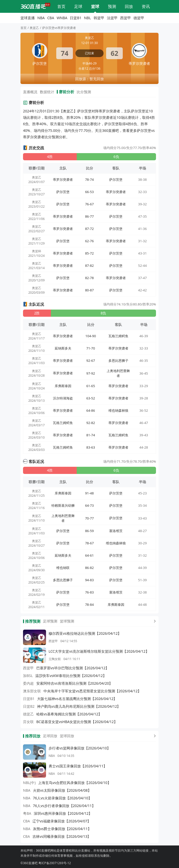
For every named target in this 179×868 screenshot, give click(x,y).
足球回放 (50, 736)
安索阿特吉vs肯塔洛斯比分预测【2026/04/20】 (74, 683)
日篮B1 (76, 18)
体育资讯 (146, 6)
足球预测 (50, 621)
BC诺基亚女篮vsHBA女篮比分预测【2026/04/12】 (77, 722)
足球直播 (78, 6)
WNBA (62, 18)
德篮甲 (139, 18)
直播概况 (30, 92)
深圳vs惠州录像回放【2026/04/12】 (63, 813)
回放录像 (129, 6)
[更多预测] (154, 621)
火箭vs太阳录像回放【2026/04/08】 (62, 790)
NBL (87, 18)
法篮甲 (112, 18)
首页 (24, 28)
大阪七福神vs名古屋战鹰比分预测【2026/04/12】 (77, 699)
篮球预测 (67, 621)
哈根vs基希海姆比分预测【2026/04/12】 (69, 714)
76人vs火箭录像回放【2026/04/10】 (62, 798)
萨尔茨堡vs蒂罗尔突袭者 (59, 28)
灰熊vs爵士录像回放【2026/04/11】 (62, 829)
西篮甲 (126, 18)
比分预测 (112, 6)
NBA (41, 18)
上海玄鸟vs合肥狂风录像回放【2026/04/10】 (74, 783)
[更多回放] (154, 736)
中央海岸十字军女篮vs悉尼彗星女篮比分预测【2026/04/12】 (92, 691)
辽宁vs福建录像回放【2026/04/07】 (62, 821)
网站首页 (61, 6)
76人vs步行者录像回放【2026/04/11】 (64, 806)
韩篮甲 (99, 18)
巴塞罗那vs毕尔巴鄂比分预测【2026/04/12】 (73, 668)
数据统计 (47, 92)
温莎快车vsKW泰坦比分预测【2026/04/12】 (71, 676)
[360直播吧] (33, 6)
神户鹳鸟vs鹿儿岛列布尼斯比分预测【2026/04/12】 (79, 706)
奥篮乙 (34, 28)
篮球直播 (95, 6)
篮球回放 (67, 736)
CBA (51, 18)
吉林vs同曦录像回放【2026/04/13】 (62, 836)
